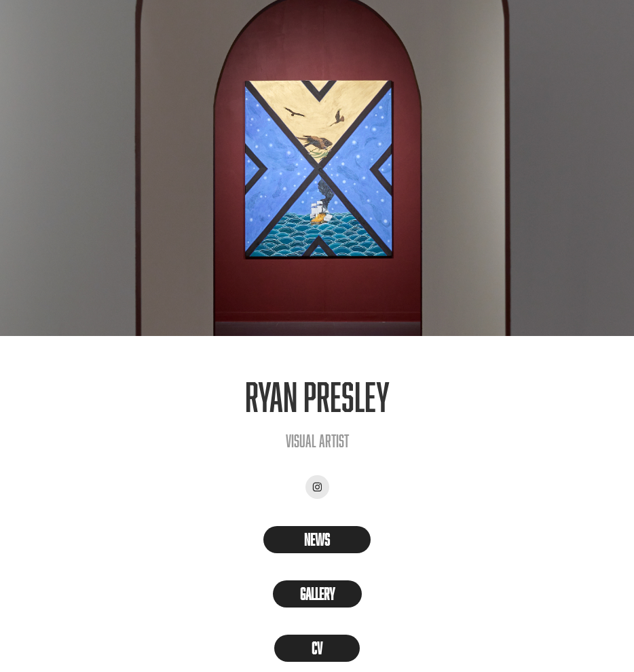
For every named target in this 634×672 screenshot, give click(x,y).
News (317, 539)
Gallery (317, 594)
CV (317, 648)
